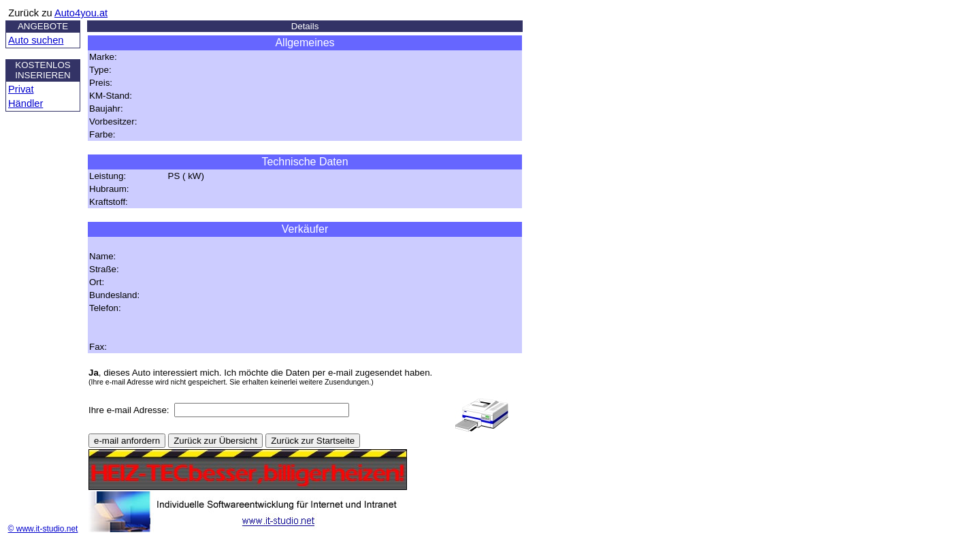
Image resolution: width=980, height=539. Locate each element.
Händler (26, 103)
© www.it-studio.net (43, 529)
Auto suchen (36, 40)
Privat (21, 89)
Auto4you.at (81, 13)
